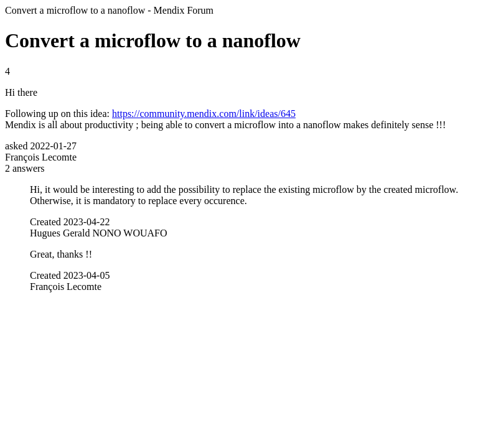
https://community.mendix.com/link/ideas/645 (204, 114)
